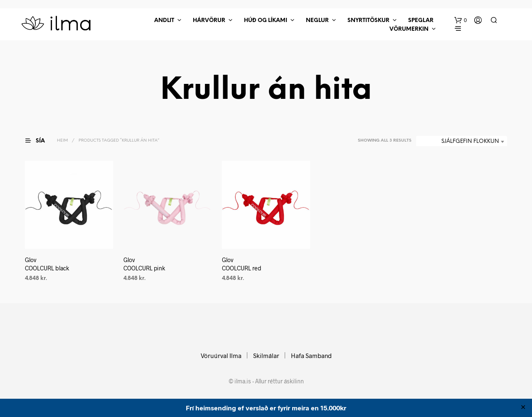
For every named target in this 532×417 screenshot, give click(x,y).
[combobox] (462, 142)
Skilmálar (266, 356)
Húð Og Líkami (266, 21)
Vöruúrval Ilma (221, 356)
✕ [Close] (523, 408)
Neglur (317, 21)
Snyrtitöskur (368, 21)
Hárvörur (209, 21)
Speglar (421, 21)
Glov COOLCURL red (242, 264)
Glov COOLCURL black (47, 264)
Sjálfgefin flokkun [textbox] (470, 141)
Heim (62, 141)
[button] (461, 20)
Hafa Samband (311, 356)
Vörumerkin (409, 29)
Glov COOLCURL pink (144, 264)
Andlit (164, 21)
